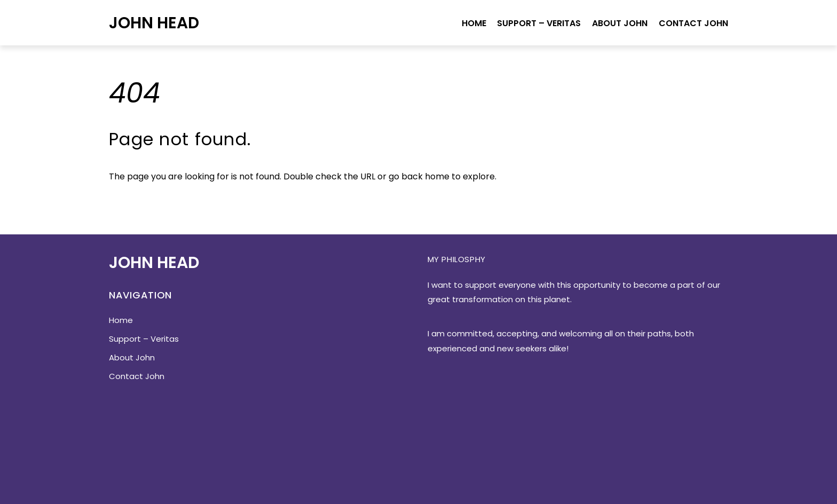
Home (474, 23)
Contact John (693, 23)
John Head (154, 23)
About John (620, 23)
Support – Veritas (539, 23)
